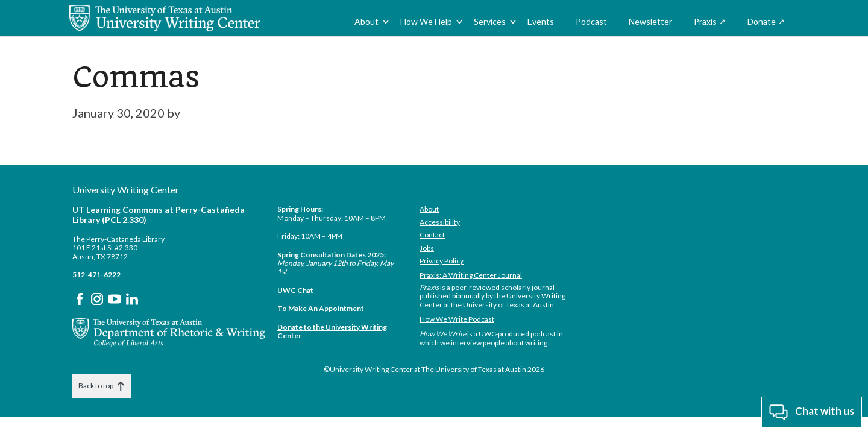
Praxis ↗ (710, 21)
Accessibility (440, 222)
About (366, 21)
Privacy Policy (442, 261)
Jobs (427, 248)
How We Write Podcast (457, 319)
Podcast (591, 21)
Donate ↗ (766, 21)
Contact (432, 235)
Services (490, 21)
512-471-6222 (96, 275)
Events (541, 21)
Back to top (102, 386)
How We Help (426, 21)
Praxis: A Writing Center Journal (471, 275)
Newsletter (650, 21)
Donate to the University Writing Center (332, 331)
